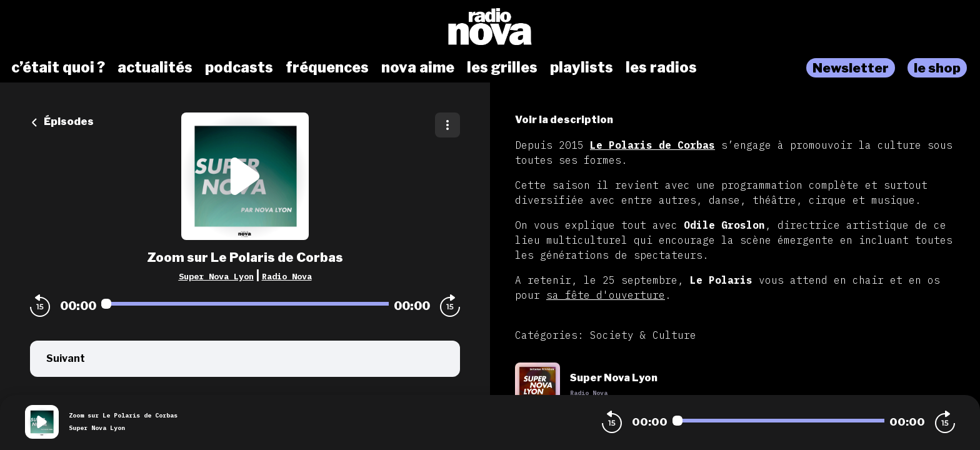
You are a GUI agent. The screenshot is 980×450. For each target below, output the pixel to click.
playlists (582, 67)
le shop (937, 68)
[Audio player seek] (245, 304)
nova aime (418, 67)
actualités (155, 67)
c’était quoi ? (58, 67)
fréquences (327, 67)
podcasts (239, 67)
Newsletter (851, 68)
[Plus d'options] (447, 125)
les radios (661, 67)
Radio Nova (287, 276)
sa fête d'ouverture (606, 295)
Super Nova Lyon (216, 276)
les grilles (502, 67)
